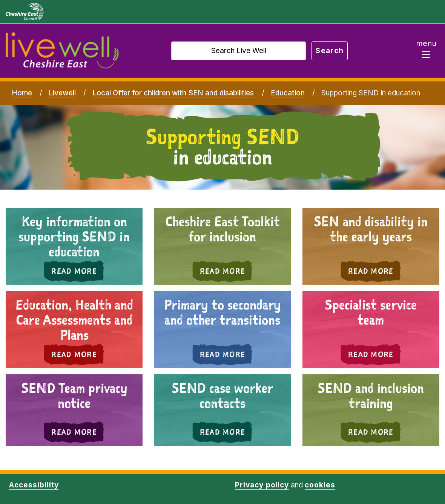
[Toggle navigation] (426, 51)
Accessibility (34, 485)
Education (288, 93)
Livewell (62, 93)
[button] (371, 330)
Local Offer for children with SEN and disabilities (173, 93)
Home (22, 93)
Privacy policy (262, 485)
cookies (320, 485)
